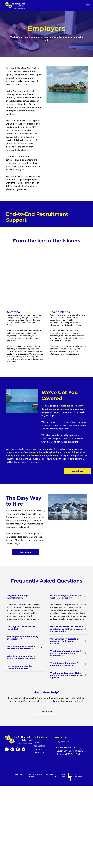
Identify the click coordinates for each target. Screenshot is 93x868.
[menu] (88, 5)
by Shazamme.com (79, 767)
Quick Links (40, 728)
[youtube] (12, 740)
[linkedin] (23, 740)
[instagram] (18, 740)
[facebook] (7, 740)
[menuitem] (43, 733)
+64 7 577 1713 (63, 733)
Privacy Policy (21, 765)
